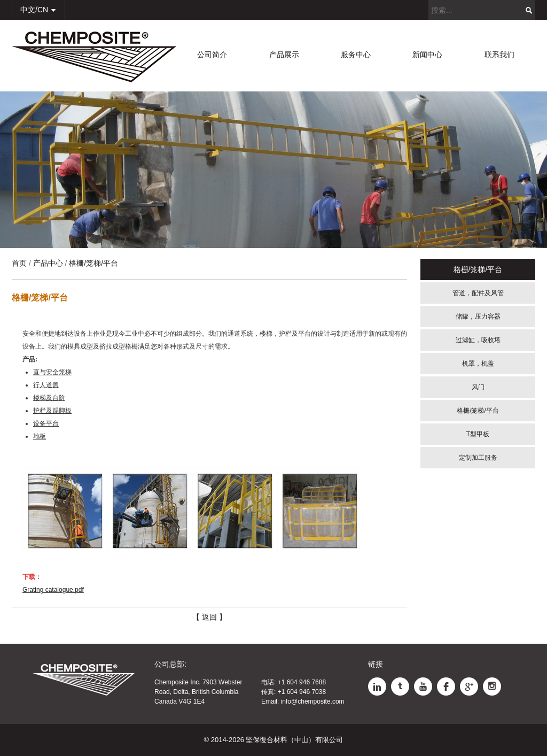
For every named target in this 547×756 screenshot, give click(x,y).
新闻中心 (427, 55)
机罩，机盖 (478, 364)
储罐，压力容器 (478, 317)
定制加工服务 (478, 458)
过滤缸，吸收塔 (478, 340)
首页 (19, 263)
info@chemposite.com (313, 701)
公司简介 (212, 55)
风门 (478, 387)
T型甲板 (478, 434)
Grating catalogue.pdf (53, 590)
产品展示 (284, 55)
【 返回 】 (209, 617)
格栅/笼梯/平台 (478, 411)
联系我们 (499, 55)
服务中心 (356, 55)
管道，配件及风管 (478, 293)
